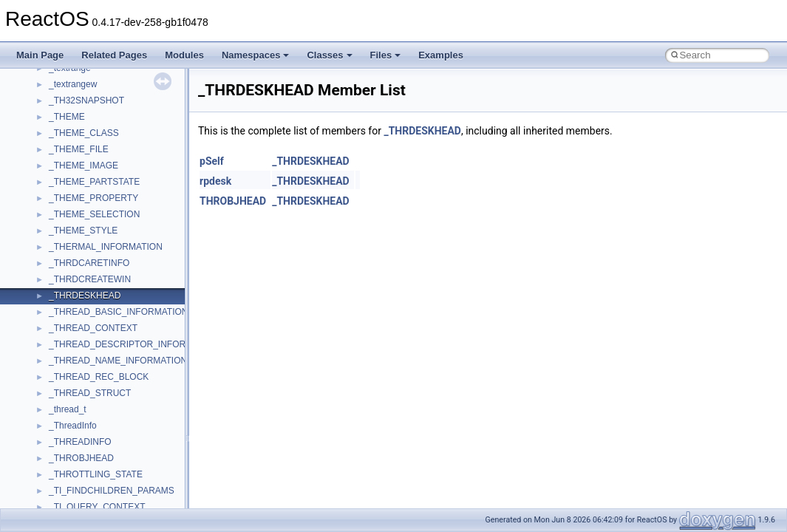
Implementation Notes (68, 239)
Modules (184, 55)
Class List (56, 369)
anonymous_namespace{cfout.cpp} (118, 499)
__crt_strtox (72, 417)
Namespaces (256, 55)
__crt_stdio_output (85, 401)
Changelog (47, 76)
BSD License (51, 255)
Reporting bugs (55, 157)
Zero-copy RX (52, 174)
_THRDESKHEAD (422, 131)
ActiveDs (66, 450)
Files (386, 55)
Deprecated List (56, 304)
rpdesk (215, 181)
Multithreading (53, 206)
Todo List (43, 287)
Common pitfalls (57, 125)
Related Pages (114, 55)
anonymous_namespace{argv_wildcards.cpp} (138, 482)
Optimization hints (60, 222)
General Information (64, 271)
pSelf (212, 161)
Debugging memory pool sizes (85, 141)
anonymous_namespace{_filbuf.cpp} (120, 466)
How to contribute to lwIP (74, 92)
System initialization (64, 190)
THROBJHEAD (233, 201)
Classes (329, 55)
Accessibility (73, 434)
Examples (441, 55)
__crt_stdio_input (82, 385)
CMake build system (65, 109)
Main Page (40, 55)
